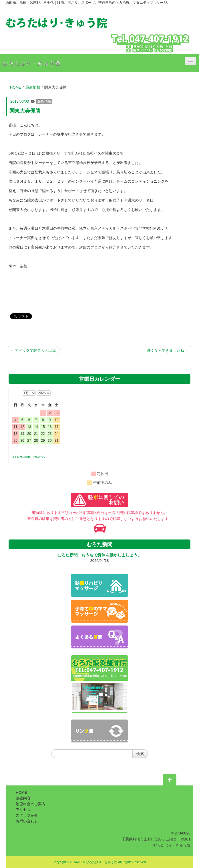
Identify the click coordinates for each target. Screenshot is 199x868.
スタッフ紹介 (27, 815)
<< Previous (21, 457)
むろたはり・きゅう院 (31, 63)
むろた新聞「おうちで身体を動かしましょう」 (100, 555)
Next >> (39, 457)
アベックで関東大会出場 (33, 350)
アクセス (23, 810)
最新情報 (33, 87)
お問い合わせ (27, 821)
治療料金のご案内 (31, 804)
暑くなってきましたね (168, 350)
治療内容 (23, 798)
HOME (16, 87)
